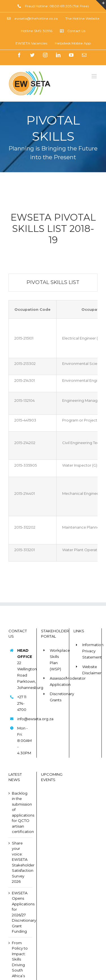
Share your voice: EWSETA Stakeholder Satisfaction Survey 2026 (21, 862)
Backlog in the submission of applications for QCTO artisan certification (21, 812)
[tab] (53, 283)
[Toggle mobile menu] (95, 76)
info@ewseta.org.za (25, 719)
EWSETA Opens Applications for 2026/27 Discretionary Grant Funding (21, 912)
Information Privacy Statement (90, 651)
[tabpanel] (53, 431)
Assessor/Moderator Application (57, 681)
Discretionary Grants (57, 697)
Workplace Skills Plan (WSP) (57, 660)
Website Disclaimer (90, 670)
